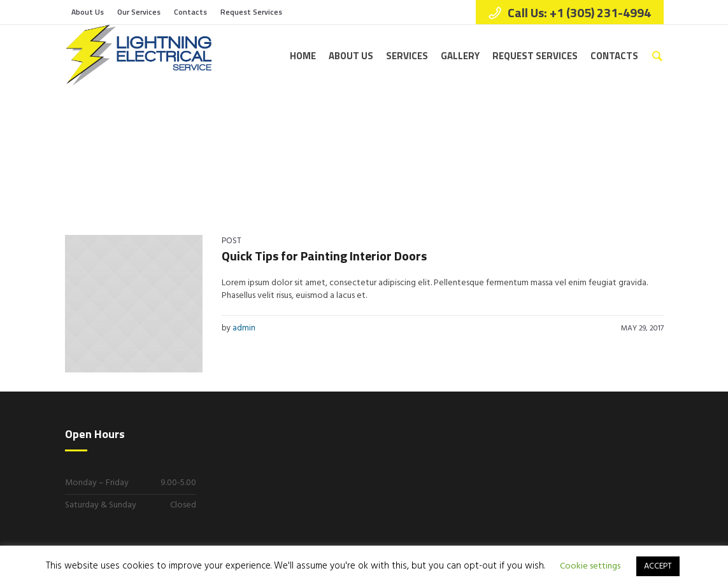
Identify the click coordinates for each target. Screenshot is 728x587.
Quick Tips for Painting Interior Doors (324, 256)
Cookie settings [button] (590, 566)
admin (244, 328)
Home (578, 152)
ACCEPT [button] (658, 566)
